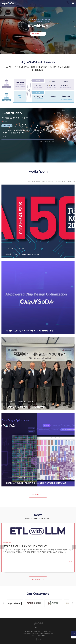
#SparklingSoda (69, 181)
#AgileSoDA (11, 249)
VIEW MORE (37, 495)
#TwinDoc (60, 181)
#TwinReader (51, 181)
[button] (2, 547)
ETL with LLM (37, 34)
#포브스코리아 (21, 249)
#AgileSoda (31, 181)
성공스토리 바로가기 (45, 141)
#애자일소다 (10, 401)
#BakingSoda (41, 181)
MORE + (5, 137)
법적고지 (37, 628)
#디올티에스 (20, 401)
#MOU (29, 401)
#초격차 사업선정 (21, 477)
